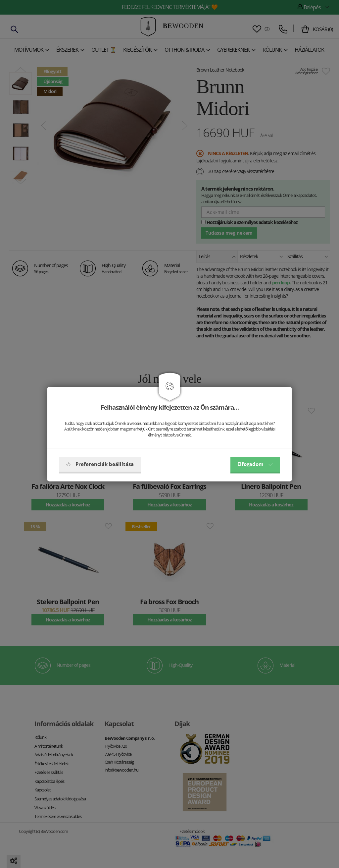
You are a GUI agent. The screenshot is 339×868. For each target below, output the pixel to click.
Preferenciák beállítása (100, 464)
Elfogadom (255, 464)
